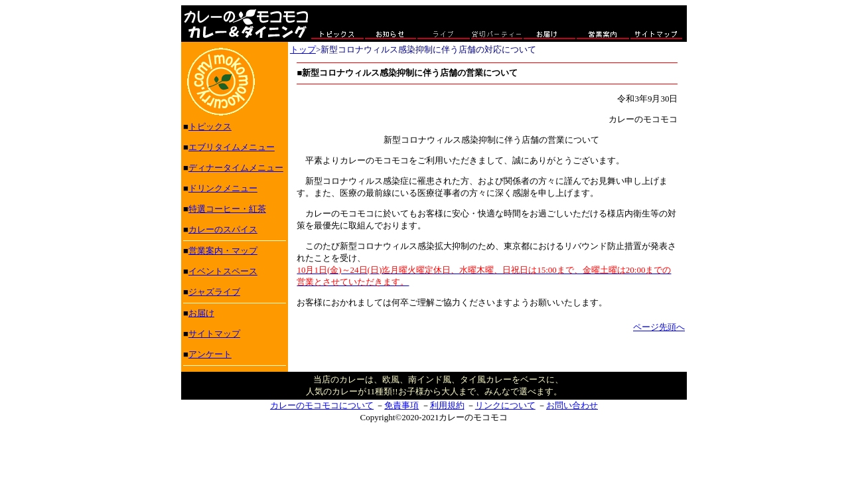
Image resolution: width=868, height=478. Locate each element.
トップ (303, 49)
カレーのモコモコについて (322, 405)
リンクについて (505, 405)
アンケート (210, 354)
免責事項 (401, 405)
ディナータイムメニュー (236, 168)
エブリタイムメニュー (232, 147)
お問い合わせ (572, 405)
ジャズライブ (214, 292)
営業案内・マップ (223, 251)
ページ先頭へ (659, 327)
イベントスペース (223, 271)
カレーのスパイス (223, 229)
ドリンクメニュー (223, 188)
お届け (201, 313)
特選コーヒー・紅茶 (227, 209)
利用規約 (447, 405)
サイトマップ (214, 334)
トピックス (210, 126)
